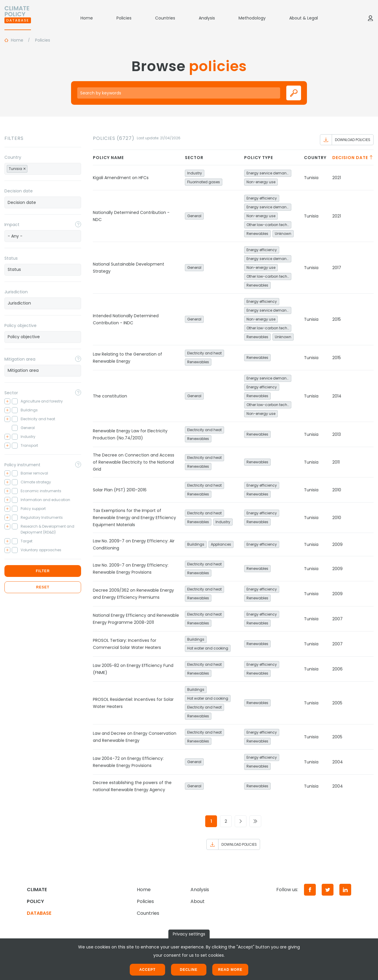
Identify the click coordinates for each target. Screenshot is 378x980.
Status (11, 258)
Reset (43, 587)
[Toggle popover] (78, 224)
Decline (189, 970)
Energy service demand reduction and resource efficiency (269, 173)
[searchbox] (35, 168)
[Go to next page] (241, 821)
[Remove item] (24, 169)
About (198, 901)
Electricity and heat (204, 353)
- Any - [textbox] (15, 236)
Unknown (283, 234)
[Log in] (370, 18)
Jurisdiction (16, 292)
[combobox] (43, 169)
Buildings (196, 544)
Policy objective (20, 325)
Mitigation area (20, 359)
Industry (195, 173)
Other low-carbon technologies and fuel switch (269, 225)
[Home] (18, 18)
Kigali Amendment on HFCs (121, 178)
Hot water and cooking (208, 648)
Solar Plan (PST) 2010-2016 (120, 490)
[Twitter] (328, 890)
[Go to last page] (255, 821)
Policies (124, 18)
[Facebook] (310, 890)
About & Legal (304, 18)
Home (87, 18)
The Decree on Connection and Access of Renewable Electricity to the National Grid (134, 462)
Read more (230, 970)
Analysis (207, 18)
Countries (165, 18)
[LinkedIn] (345, 890)
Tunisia (311, 178)
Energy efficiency (262, 198)
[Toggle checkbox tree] (7, 401)
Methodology (252, 18)
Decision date (19, 191)
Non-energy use (261, 182)
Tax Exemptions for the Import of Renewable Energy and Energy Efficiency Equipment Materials (134, 518)
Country (13, 157)
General (194, 216)
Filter (43, 571)
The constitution (110, 396)
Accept (147, 970)
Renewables (257, 234)
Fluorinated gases (204, 182)
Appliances (221, 544)
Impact (12, 225)
